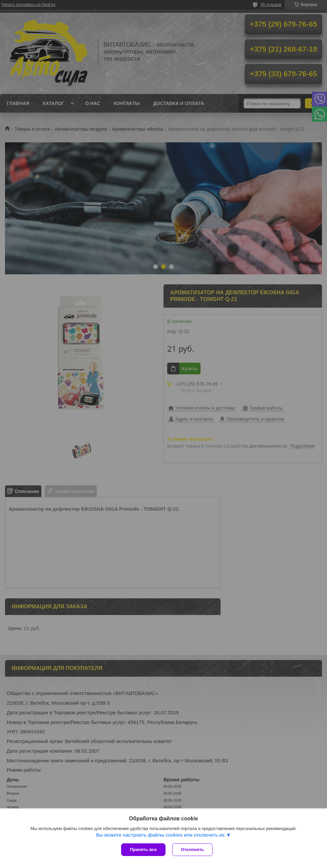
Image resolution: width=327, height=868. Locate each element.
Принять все (143, 849)
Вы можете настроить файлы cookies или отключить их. (161, 835)
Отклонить (192, 849)
